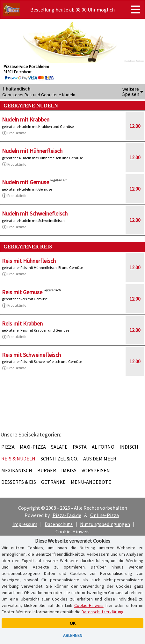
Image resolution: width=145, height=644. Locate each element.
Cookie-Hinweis (72, 531)
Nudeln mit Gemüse (25, 182)
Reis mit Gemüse (22, 292)
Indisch (129, 447)
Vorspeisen (96, 470)
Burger (47, 470)
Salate (59, 447)
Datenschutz (59, 524)
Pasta (80, 447)
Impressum (25, 524)
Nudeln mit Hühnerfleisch (32, 151)
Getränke (53, 482)
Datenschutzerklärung (103, 612)
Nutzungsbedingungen (105, 524)
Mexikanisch (17, 470)
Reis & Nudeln (18, 459)
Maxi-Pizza (33, 447)
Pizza (8, 447)
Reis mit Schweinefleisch (31, 355)
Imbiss (69, 470)
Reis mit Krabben (22, 323)
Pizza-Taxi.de (67, 515)
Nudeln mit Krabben (26, 119)
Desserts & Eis (19, 482)
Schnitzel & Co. (59, 459)
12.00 (135, 126)
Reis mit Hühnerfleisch (29, 261)
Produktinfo (14, 133)
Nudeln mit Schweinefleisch (35, 213)
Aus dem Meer (100, 459)
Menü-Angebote (91, 482)
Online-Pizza (105, 515)
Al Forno (103, 447)
